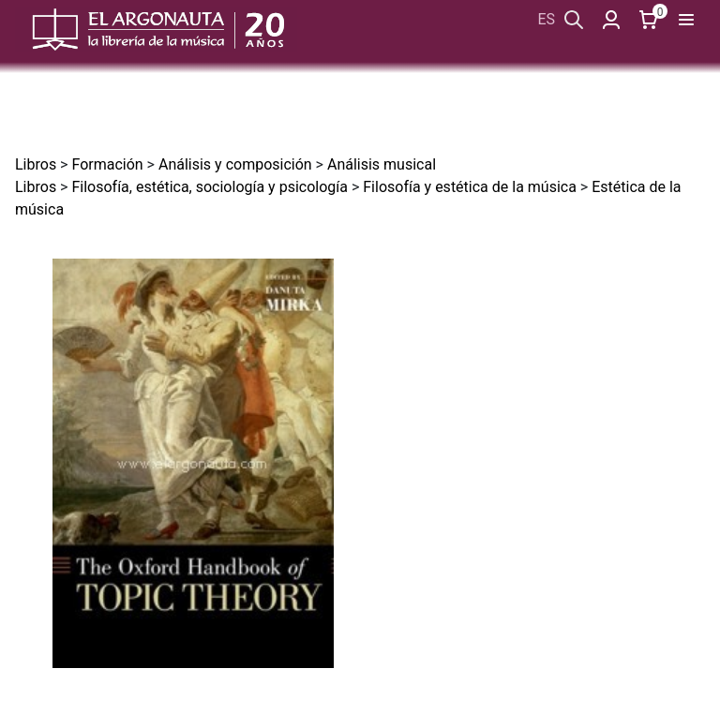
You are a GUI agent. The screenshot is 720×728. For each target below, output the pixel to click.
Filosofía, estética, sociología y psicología (210, 187)
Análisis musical (382, 164)
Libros (36, 164)
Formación (107, 164)
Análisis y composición (235, 164)
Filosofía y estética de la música (470, 187)
